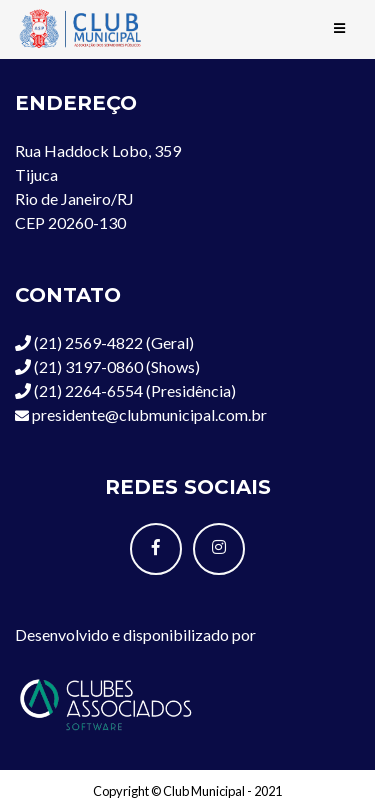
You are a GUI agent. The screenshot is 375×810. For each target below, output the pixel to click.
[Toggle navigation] (339, 29)
